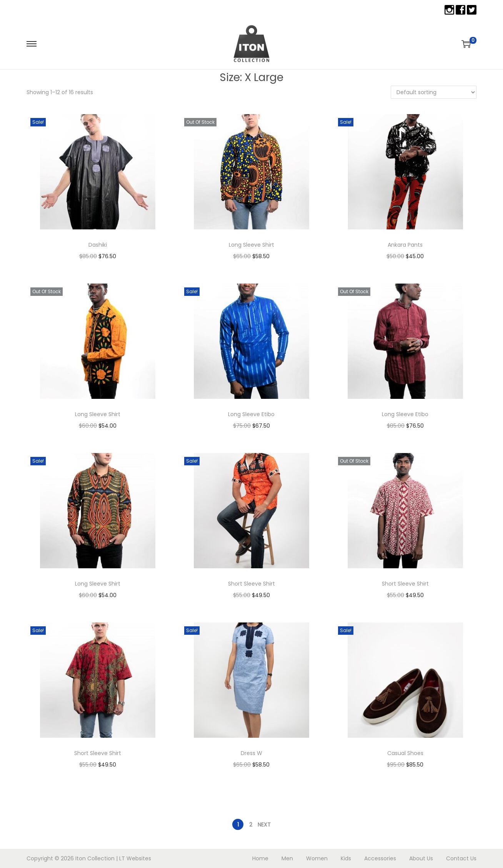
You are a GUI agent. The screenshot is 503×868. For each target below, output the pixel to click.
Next (264, 825)
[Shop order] (434, 92)
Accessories (380, 858)
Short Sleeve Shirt (251, 584)
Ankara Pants (405, 245)
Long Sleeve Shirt (251, 245)
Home (260, 858)
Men (287, 858)
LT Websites (135, 858)
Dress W (251, 753)
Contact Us (461, 858)
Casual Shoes (405, 753)
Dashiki (98, 245)
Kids (346, 858)
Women (317, 858)
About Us (421, 858)
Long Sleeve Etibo (251, 414)
